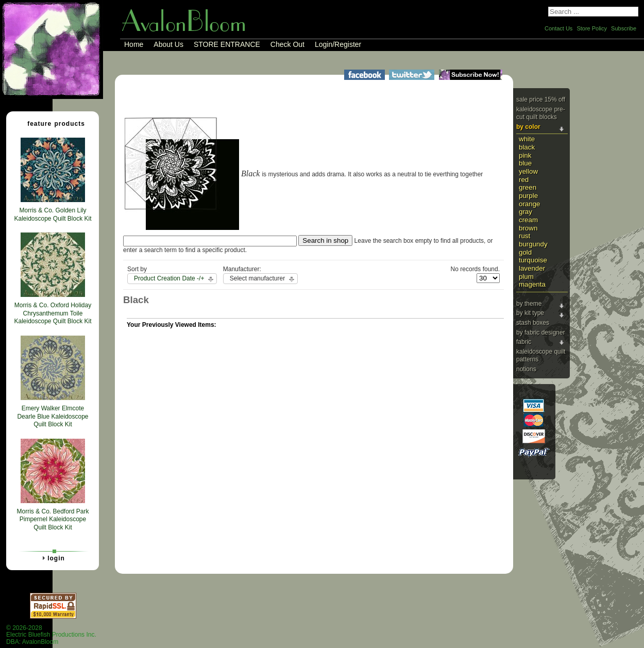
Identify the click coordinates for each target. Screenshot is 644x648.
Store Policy (592, 28)
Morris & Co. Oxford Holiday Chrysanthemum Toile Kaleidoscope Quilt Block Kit (53, 313)
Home (134, 44)
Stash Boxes (533, 323)
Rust (524, 236)
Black (527, 147)
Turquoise (533, 260)
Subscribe (624, 28)
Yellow (528, 171)
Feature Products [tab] (52, 123)
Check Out (287, 44)
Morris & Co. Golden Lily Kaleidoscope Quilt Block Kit (53, 214)
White (527, 139)
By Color (528, 127)
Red (524, 180)
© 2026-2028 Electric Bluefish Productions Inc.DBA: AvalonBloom (51, 635)
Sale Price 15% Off (541, 99)
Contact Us (558, 28)
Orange (530, 204)
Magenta (532, 284)
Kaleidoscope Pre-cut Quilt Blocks (541, 113)
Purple (528, 196)
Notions (526, 369)
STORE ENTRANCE (227, 44)
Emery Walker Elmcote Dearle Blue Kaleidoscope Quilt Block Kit (53, 416)
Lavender (532, 268)
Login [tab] (52, 558)
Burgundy (533, 244)
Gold (525, 252)
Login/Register (338, 44)
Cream (528, 220)
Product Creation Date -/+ (169, 278)
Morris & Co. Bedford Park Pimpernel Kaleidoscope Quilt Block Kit (53, 519)
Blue (525, 163)
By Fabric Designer (541, 333)
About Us (168, 44)
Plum (526, 277)
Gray (526, 212)
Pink (525, 155)
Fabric (524, 342)
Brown (528, 228)
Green (528, 187)
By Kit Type (530, 313)
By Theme (529, 304)
